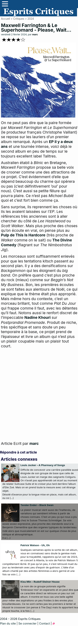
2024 (31, 19)
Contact (44, 623)
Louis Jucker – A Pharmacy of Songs (43, 465)
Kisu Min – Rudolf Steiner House (40, 582)
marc (35, 34)
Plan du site (8, 623)
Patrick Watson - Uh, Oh (35, 545)
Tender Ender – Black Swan (37, 505)
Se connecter (27, 623)
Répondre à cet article (18, 452)
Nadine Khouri (38, 317)
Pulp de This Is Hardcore (23, 235)
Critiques (19, 19)
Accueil (5, 19)
